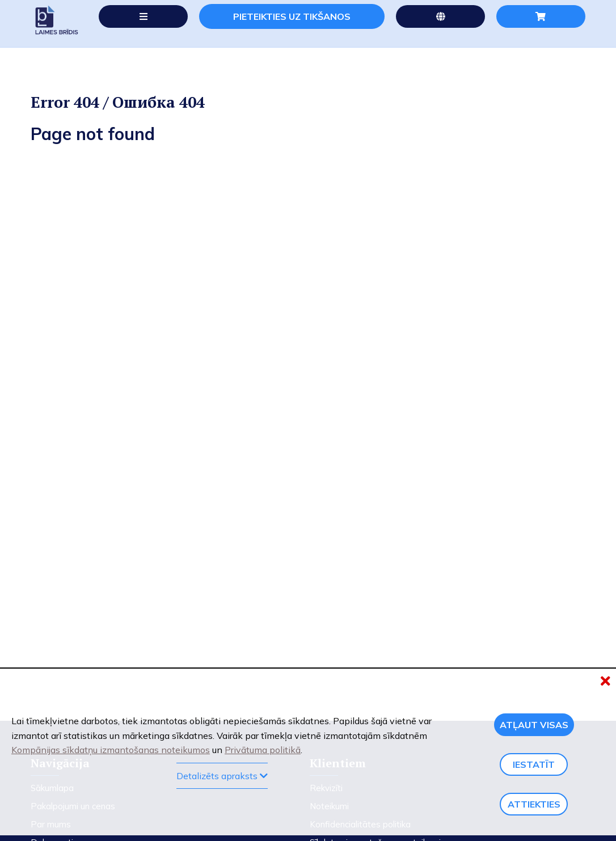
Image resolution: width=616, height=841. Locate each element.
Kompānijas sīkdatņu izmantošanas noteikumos (111, 750)
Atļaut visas (534, 725)
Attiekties (534, 804)
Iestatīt (534, 764)
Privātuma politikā (263, 750)
